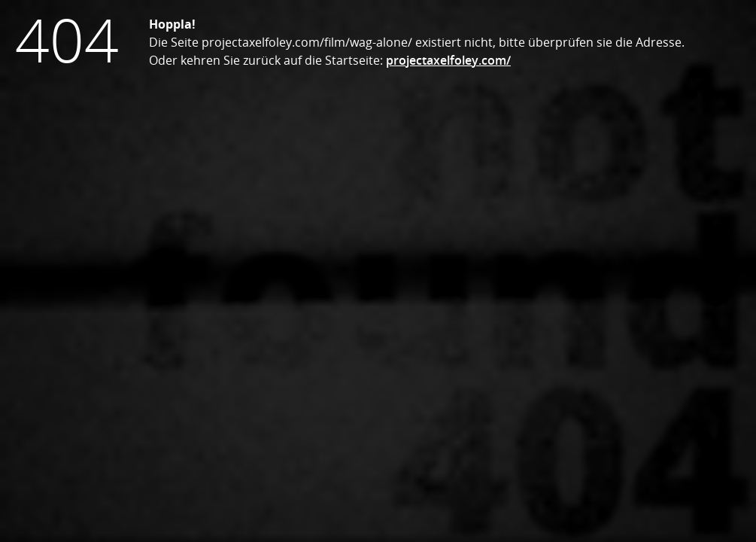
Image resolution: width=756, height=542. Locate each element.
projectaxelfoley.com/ (448, 60)
